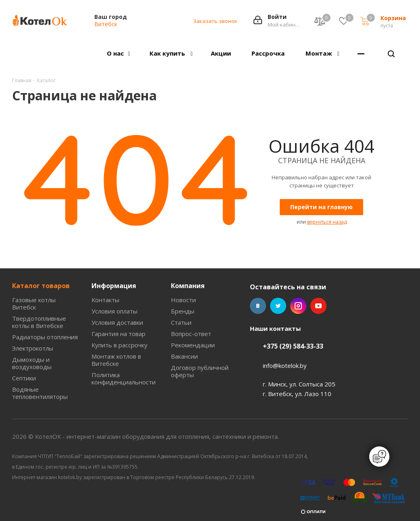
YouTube (318, 306)
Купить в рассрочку (120, 345)
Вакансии (184, 356)
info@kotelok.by (285, 365)
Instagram (298, 306)
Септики (24, 378)
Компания (188, 286)
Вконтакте (258, 306)
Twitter (278, 306)
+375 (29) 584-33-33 (293, 346)
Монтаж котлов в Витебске (116, 360)
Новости (183, 300)
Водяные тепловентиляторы (40, 393)
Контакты (105, 300)
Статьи (181, 322)
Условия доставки (117, 322)
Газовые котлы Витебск (34, 303)
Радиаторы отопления (45, 337)
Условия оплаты (114, 311)
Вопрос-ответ (191, 334)
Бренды (183, 311)
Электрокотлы (33, 348)
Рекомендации (193, 345)
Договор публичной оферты (200, 371)
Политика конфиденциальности (124, 378)
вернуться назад (327, 222)
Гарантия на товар (119, 334)
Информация (114, 286)
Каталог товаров (41, 286)
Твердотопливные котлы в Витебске (39, 322)
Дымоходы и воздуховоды (32, 363)
